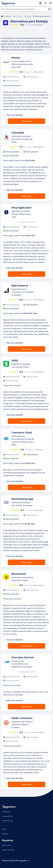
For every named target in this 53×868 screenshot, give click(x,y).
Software (5, 834)
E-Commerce (20, 16)
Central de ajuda (8, 850)
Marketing (9, 16)
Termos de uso (8, 821)
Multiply (29, 16)
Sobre (4, 829)
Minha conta (7, 845)
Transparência (7, 816)
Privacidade (6, 812)
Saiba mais (27, 121)
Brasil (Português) (20, 861)
